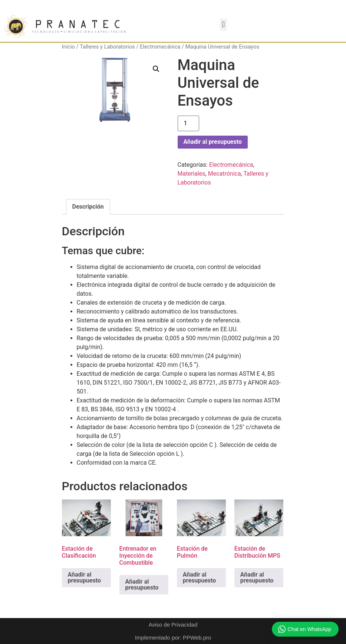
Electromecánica (160, 47)
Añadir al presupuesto (213, 142)
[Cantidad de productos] (188, 123)
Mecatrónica (225, 174)
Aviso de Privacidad (173, 625)
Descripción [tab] (88, 207)
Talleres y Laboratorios (107, 47)
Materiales (192, 174)
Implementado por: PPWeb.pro (173, 638)
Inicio (68, 47)
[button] (223, 25)
